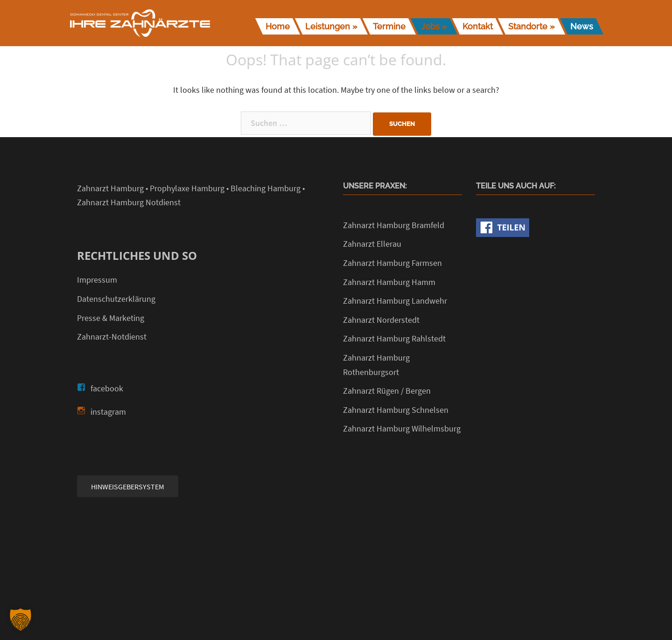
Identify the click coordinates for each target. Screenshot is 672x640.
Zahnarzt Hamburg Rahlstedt (394, 338)
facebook (107, 388)
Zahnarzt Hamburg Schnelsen (396, 410)
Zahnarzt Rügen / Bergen (387, 391)
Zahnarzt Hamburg (110, 188)
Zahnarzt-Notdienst (112, 337)
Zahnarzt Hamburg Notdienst (129, 202)
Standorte (528, 26)
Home (278, 26)
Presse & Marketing (111, 318)
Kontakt (478, 26)
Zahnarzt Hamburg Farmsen (392, 263)
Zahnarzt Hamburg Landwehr (395, 301)
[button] (21, 619)
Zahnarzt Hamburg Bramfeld (394, 225)
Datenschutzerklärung (116, 299)
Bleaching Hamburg (266, 188)
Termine (389, 26)
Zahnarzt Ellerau (372, 244)
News (582, 26)
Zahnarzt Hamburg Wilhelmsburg (402, 428)
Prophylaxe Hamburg (187, 188)
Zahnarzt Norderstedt (381, 320)
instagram (108, 412)
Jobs (430, 26)
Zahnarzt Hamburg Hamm (389, 282)
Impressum (97, 280)
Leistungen (328, 26)
